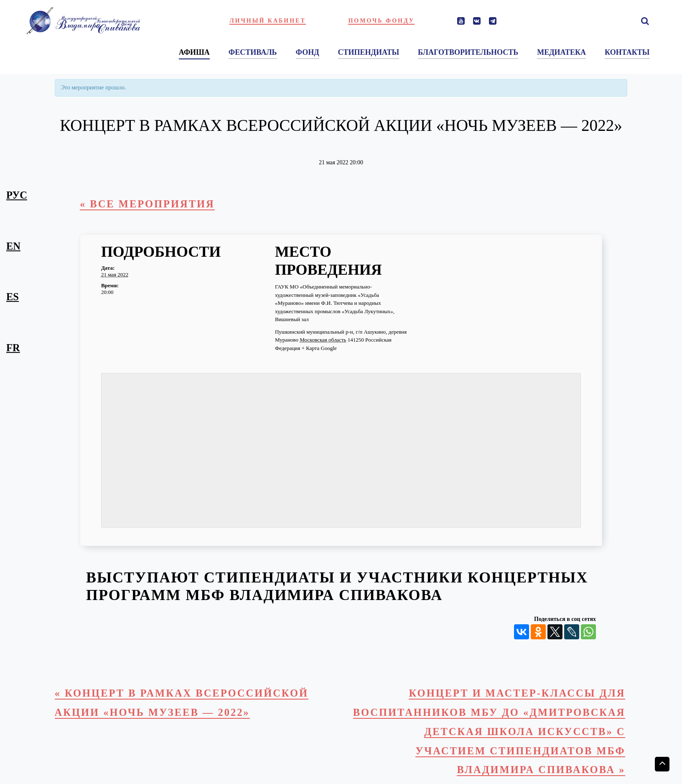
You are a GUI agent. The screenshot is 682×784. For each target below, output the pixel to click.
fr (13, 348)
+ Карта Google (319, 348)
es (13, 297)
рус (17, 195)
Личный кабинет (268, 21)
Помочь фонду (381, 21)
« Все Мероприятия (147, 204)
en (13, 246)
